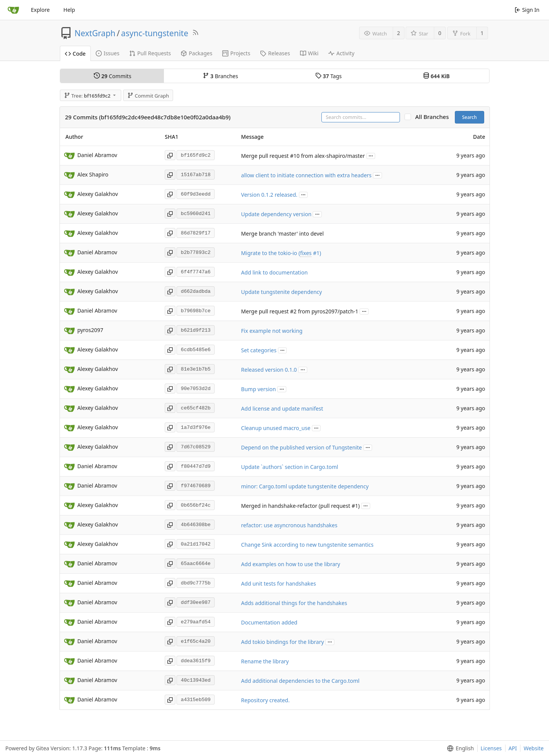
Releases (275, 53)
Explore (40, 10)
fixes (306, 253)
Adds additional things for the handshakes (294, 603)
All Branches (434, 117)
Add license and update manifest (282, 408)
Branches (220, 76)
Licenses (491, 748)
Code (75, 54)
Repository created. (265, 700)
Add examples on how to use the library (291, 564)
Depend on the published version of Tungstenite (301, 447)
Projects (236, 53)
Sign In (527, 10)
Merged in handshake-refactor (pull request (296, 506)
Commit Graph (148, 96)
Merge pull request (265, 156)
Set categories (259, 350)
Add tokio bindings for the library (282, 642)
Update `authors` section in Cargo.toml (290, 467)
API (513, 748)
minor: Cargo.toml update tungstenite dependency (305, 486)
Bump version (258, 389)
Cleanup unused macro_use (276, 428)
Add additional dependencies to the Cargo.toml (300, 681)
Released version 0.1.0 (269, 370)
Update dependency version (276, 214)
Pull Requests (150, 53)
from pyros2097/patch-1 (327, 311)
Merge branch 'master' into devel (282, 234)
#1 (316, 253)
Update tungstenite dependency (281, 292)
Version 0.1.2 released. (269, 195)
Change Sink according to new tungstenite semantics (307, 545)
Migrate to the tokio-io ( (270, 253)
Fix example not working (272, 331)
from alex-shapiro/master (332, 156)
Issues (108, 53)
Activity (341, 53)
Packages (197, 53)
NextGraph (95, 33)
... (371, 155)
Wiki (309, 53)
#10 (295, 156)
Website (534, 748)
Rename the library (265, 661)
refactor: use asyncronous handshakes (289, 525)
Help (69, 10)
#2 (293, 311)
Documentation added (269, 622)
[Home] (13, 10)
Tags (328, 76)
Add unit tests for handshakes (278, 583)
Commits (112, 76)
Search (470, 117)
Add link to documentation (274, 272)
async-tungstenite (155, 33)
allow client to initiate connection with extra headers (306, 175)
